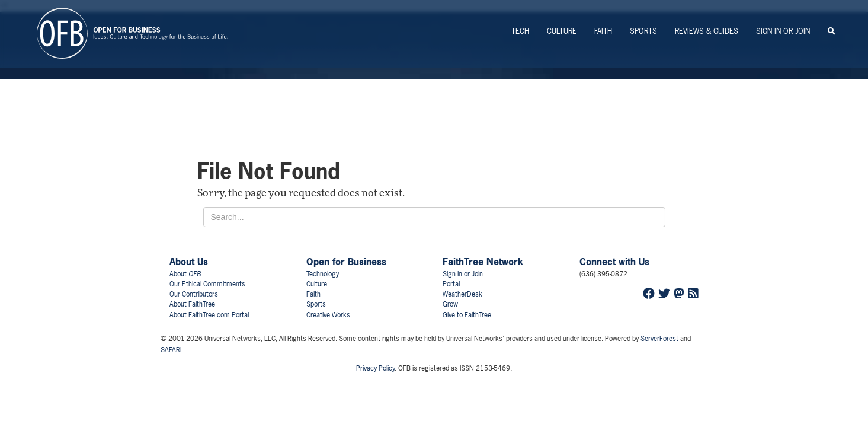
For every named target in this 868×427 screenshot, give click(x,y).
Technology (323, 274)
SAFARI (171, 350)
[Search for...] (434, 217)
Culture (562, 31)
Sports (643, 31)
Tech (520, 31)
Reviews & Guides (707, 31)
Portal (451, 284)
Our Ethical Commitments (207, 284)
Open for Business (346, 262)
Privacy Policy (375, 368)
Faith (603, 31)
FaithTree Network (483, 262)
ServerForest (659, 339)
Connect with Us (614, 262)
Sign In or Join (783, 31)
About (185, 274)
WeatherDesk (462, 294)
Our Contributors (194, 294)
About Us (189, 262)
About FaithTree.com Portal (209, 315)
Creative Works (328, 315)
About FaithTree (192, 304)
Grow (450, 304)
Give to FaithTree (467, 315)
